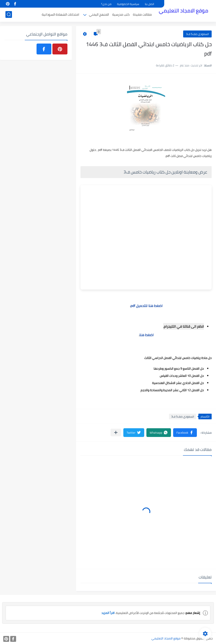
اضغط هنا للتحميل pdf (147, 306)
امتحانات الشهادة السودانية (60, 14)
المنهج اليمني (99, 14)
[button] (185, 433)
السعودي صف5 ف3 (197, 34)
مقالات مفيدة (142, 14)
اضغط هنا (147, 335)
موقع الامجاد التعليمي (183, 11)
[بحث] (9, 14)
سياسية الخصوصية (128, 4)
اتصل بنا (149, 4)
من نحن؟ (106, 4)
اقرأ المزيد (108, 613)
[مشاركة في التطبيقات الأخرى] (116, 432)
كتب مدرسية (121, 14)
